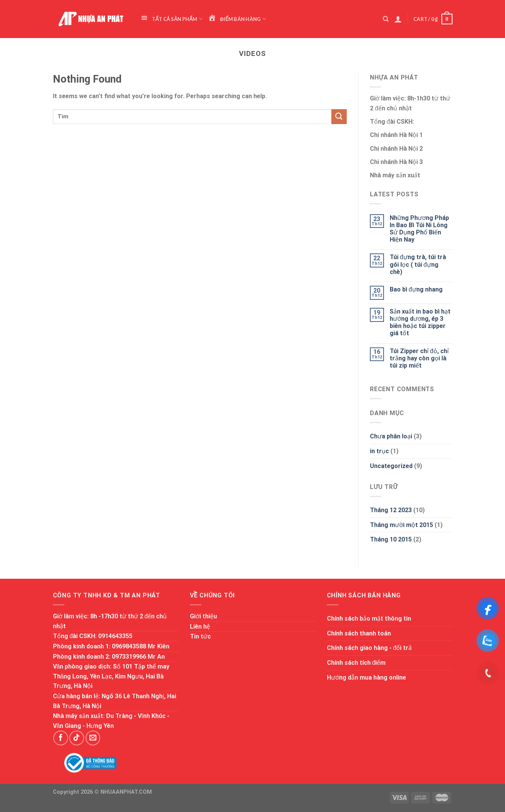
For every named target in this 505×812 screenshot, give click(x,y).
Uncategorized (391, 466)
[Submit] (339, 117)
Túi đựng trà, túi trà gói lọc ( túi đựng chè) (418, 264)
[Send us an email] (93, 738)
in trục (379, 451)
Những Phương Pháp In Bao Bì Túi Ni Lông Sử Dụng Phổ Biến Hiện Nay (419, 229)
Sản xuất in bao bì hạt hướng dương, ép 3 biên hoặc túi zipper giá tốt (420, 322)
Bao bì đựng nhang (416, 289)
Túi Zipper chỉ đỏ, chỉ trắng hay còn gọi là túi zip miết (419, 358)
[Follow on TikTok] (76, 738)
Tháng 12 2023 (391, 510)
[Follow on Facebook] (61, 738)
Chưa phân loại (391, 436)
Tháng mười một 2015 (401, 525)
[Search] (386, 19)
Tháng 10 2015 (391, 539)
